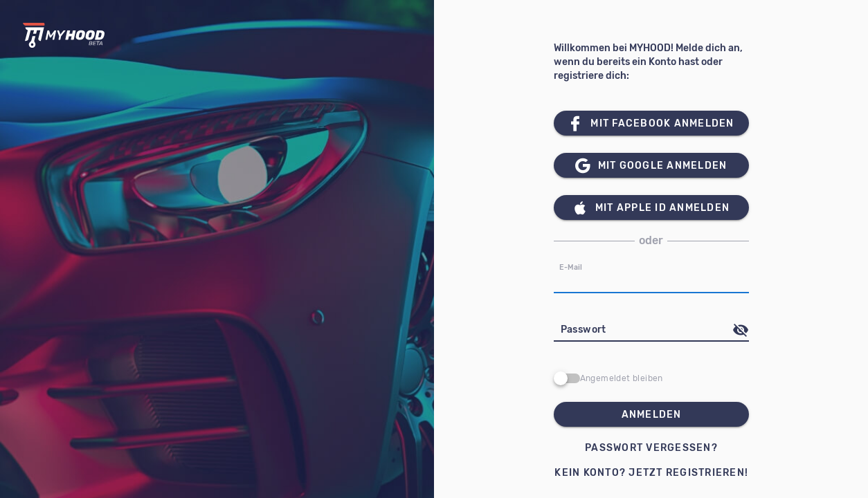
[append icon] (741, 330)
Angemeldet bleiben (622, 378)
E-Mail (570, 267)
